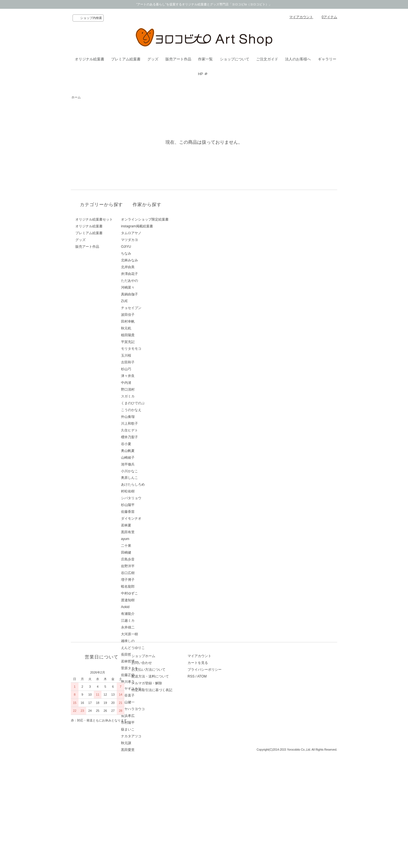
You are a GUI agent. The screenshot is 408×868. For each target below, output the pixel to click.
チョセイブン (151, 308)
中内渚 (146, 383)
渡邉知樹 (147, 600)
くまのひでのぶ (152, 403)
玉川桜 (146, 355)
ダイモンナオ (151, 518)
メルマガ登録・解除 (156, 807)
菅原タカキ (149, 668)
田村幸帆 (147, 321)
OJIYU (145, 247)
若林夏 (146, 525)
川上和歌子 (149, 424)
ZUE (144, 301)
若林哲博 (147, 661)
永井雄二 (147, 627)
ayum (145, 539)
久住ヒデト (149, 430)
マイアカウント (301, 17)
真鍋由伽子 (149, 294)
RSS (209, 800)
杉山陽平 (147, 505)
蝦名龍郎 (147, 587)
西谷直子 (147, 695)
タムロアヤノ (151, 233)
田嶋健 (146, 552)
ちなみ (146, 253)
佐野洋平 (147, 566)
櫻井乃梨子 (149, 437)
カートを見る (216, 786)
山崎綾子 (147, 458)
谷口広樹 (147, 573)
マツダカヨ (149, 240)
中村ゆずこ (149, 593)
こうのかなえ (151, 410)
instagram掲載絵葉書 (157, 226)
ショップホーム (152, 780)
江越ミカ (147, 621)
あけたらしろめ (152, 484)
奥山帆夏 (147, 451)
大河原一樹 (149, 634)
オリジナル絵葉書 (90, 59)
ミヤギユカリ (151, 689)
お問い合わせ (151, 786)
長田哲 (146, 655)
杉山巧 (146, 369)
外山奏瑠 (147, 417)
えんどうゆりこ (152, 648)
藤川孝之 (147, 682)
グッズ (153, 59)
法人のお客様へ (298, 59)
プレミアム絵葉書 (126, 59)
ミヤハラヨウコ (152, 709)
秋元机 (146, 328)
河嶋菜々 (147, 287)
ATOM (220, 800)
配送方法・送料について (159, 800)
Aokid (145, 607)
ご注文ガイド (267, 59)
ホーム (76, 97)
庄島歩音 (147, 559)
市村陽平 (147, 723)
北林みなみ (149, 260)
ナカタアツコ (151, 736)
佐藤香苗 (147, 512)
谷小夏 (146, 444)
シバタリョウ (151, 498)
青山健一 (147, 702)
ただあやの (149, 281)
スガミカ (147, 396)
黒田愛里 (147, 750)
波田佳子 (147, 315)
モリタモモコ (151, 349)
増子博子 (147, 580)
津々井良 (147, 376)
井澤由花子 (149, 274)
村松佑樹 (147, 491)
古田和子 (147, 362)
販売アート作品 (178, 59)
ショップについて (235, 59)
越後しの (147, 641)
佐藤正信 (147, 675)
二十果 (146, 546)
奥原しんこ (149, 478)
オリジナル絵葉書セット (94, 219)
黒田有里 (147, 532)
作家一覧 (205, 59)
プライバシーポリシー (223, 793)
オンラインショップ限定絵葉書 (164, 219)
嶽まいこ (147, 729)
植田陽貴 (147, 335)
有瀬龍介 (147, 614)
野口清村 (147, 389)
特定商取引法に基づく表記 (161, 814)
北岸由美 (147, 267)
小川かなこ (149, 471)
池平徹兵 (147, 464)
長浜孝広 (147, 716)
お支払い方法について (158, 793)
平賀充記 (147, 342)
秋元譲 (146, 743)
